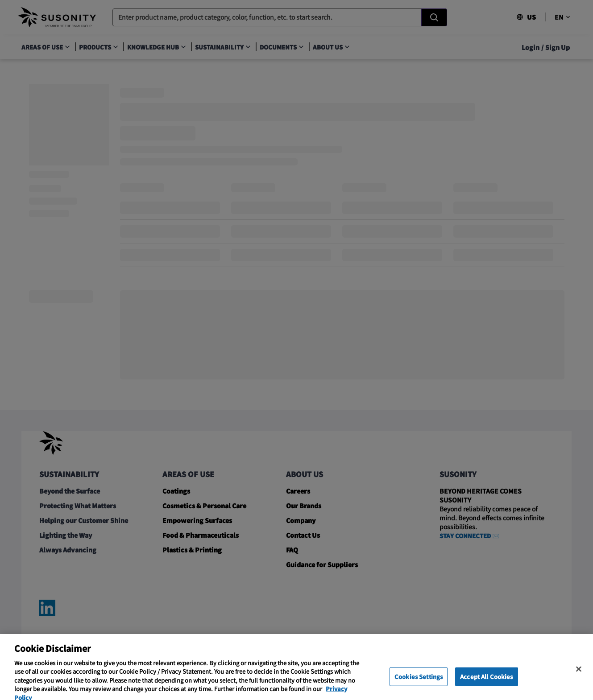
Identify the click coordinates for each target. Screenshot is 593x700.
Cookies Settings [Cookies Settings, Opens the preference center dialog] (419, 686)
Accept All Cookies (486, 686)
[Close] (579, 678)
